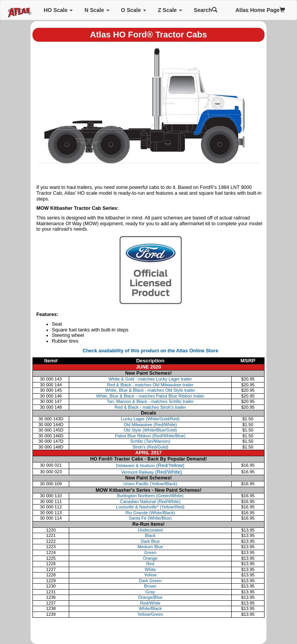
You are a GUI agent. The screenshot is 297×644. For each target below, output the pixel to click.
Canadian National (150, 501)
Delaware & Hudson (150, 466)
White (150, 569)
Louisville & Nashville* (150, 507)
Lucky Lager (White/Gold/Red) (150, 419)
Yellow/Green (150, 614)
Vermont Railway (151, 472)
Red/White (150, 603)
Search (206, 10)
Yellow (150, 575)
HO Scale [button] (58, 10)
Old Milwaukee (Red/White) (150, 425)
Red (150, 564)
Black (150, 535)
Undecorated (150, 530)
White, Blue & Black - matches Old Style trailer (150, 390)
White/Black (150, 608)
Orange (150, 558)
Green (150, 552)
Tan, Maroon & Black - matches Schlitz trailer (150, 401)
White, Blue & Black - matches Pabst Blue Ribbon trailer (150, 396)
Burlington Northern (150, 496)
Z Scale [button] (170, 10)
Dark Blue (150, 541)
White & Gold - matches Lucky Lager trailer (150, 379)
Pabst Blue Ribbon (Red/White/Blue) (150, 436)
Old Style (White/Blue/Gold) (150, 430)
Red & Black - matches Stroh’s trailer (150, 407)
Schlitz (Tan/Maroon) (150, 441)
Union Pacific (150, 484)
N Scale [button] (97, 10)
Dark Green (150, 581)
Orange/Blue (150, 597)
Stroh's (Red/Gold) (150, 447)
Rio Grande (150, 513)
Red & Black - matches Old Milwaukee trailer (150, 385)
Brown (150, 586)
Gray (150, 592)
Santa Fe (150, 518)
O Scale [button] (134, 10)
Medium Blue (150, 547)
